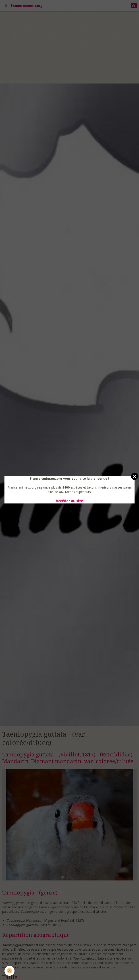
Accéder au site (69, 501)
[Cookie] (9, 971)
